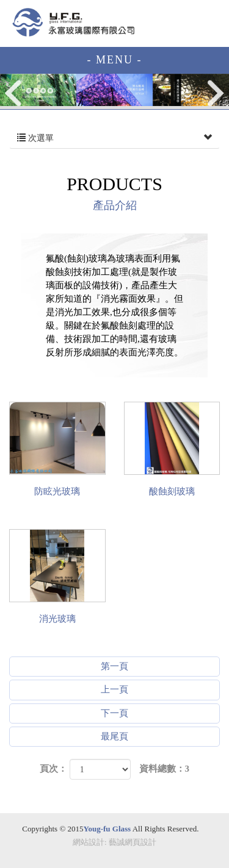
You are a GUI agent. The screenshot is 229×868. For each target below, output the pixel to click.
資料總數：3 (165, 769)
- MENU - (115, 60)
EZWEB (73, 22)
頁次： (53, 769)
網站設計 (89, 842)
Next (216, 93)
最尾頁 (114, 736)
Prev (14, 93)
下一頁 (114, 713)
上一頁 (114, 689)
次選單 (114, 138)
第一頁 (114, 666)
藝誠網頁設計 (133, 842)
